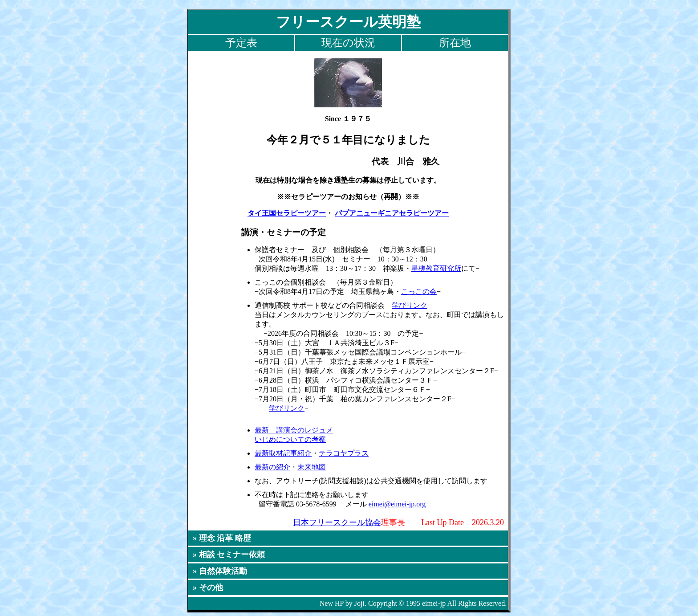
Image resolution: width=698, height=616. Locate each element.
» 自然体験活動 (220, 571)
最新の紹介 (272, 467)
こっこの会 (419, 292)
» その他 (208, 587)
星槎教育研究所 (436, 268)
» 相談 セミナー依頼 (229, 555)
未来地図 (312, 467)
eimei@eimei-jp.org (397, 504)
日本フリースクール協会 (337, 522)
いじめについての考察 (290, 439)
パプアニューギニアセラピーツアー (392, 213)
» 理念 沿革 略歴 (222, 538)
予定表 (241, 43)
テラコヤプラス (344, 453)
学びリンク (410, 305)
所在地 (455, 43)
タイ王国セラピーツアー (287, 213)
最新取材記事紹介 (283, 453)
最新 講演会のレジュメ (294, 430)
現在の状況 (348, 43)
